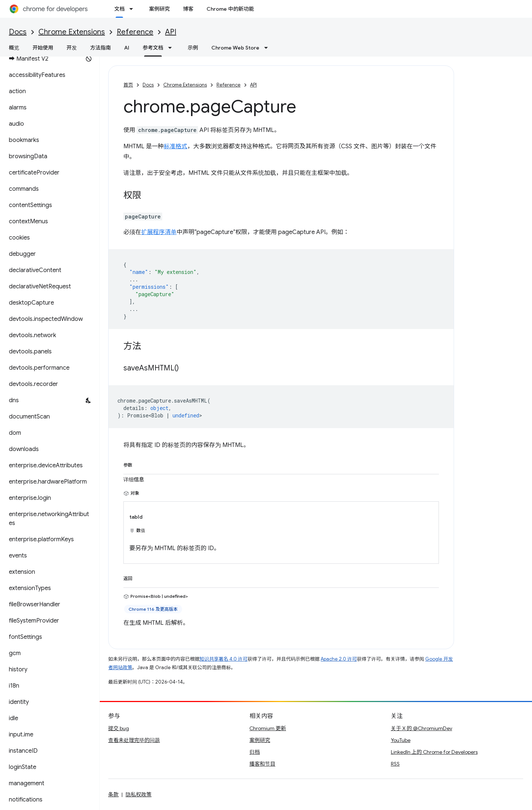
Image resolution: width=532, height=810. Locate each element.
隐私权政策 (139, 794)
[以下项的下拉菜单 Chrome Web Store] (268, 48)
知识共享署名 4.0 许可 (224, 659)
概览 (14, 48)
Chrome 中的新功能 (230, 9)
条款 (113, 794)
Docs (18, 32)
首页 (128, 85)
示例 (193, 48)
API (171, 32)
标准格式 (175, 146)
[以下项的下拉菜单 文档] (133, 9)
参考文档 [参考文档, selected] (153, 48)
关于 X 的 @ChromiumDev (422, 728)
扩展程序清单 (159, 232)
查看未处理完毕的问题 (134, 740)
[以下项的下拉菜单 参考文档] (172, 48)
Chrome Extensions (72, 32)
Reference (135, 32)
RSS (395, 764)
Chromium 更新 (268, 728)
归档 (255, 752)
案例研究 (159, 9)
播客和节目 (262, 764)
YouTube (401, 740)
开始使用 (43, 48)
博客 (188, 9)
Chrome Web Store (235, 48)
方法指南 (100, 48)
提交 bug (119, 728)
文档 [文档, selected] (119, 9)
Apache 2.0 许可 (339, 659)
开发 (72, 48)
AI (127, 48)
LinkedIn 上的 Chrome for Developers (434, 752)
